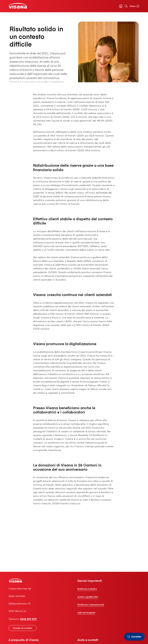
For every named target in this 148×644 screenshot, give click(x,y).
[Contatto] (134, 637)
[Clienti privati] (18, 6)
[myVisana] (121, 6)
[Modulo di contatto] (23, 628)
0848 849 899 (28, 619)
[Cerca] (126, 6)
